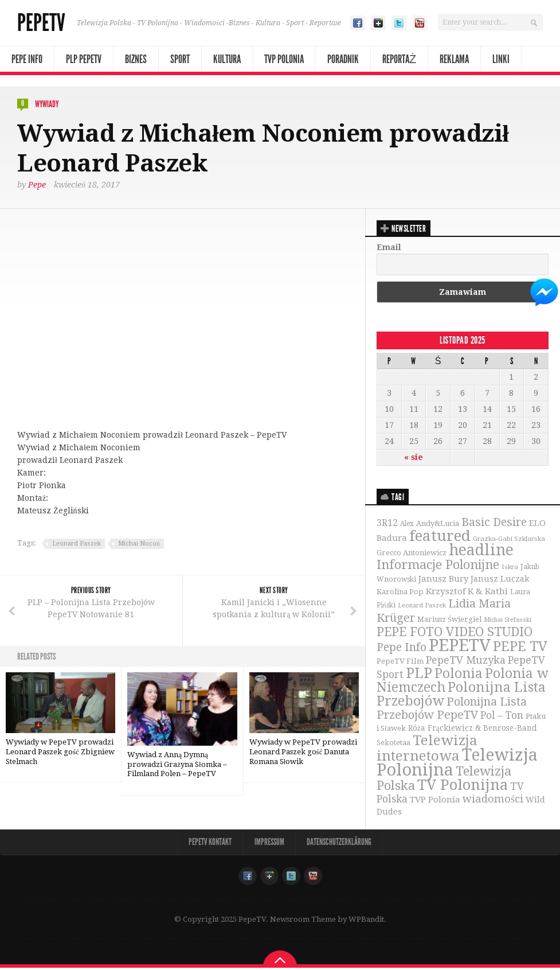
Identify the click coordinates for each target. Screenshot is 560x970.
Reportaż (399, 59)
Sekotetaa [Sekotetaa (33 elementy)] (393, 745)
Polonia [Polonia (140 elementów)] (459, 675)
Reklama (454, 59)
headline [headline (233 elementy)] (481, 551)
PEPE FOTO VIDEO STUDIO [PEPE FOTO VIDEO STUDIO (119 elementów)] (455, 633)
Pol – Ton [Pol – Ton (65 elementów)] (502, 717)
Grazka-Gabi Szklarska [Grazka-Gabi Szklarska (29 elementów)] (509, 539)
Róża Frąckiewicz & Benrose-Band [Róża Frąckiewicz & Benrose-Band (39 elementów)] (473, 730)
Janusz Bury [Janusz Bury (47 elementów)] (443, 580)
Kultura (227, 59)
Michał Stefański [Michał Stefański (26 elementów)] (507, 621)
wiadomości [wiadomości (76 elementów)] (493, 801)
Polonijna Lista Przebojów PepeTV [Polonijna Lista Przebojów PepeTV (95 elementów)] (452, 710)
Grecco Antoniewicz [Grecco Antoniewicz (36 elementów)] (412, 554)
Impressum (269, 844)
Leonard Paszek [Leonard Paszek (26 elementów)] (422, 607)
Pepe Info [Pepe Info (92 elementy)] (402, 648)
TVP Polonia (284, 59)
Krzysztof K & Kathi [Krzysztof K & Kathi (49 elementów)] (467, 593)
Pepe (37, 184)
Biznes (136, 59)
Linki (501, 59)
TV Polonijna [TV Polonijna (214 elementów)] (463, 786)
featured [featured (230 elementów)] (440, 536)
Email (389, 247)
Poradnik (343, 59)
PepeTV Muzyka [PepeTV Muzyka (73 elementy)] (466, 662)
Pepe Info (27, 59)
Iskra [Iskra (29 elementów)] (510, 568)
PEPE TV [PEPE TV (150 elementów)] (520, 648)
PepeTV (41, 23)
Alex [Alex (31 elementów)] (407, 524)
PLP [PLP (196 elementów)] (419, 675)
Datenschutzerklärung (340, 844)
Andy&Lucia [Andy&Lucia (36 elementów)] (438, 523)
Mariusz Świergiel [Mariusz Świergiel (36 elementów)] (449, 620)
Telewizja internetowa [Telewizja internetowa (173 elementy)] (427, 750)
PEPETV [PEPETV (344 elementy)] (460, 646)
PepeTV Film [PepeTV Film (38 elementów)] (400, 663)
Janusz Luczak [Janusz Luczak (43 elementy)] (500, 580)
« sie (414, 457)
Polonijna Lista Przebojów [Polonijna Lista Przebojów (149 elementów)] (461, 696)
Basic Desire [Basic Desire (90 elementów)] (494, 522)
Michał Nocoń (139, 543)
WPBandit (366, 922)
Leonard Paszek (77, 543)
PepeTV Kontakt (209, 844)
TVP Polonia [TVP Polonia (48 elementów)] (435, 802)
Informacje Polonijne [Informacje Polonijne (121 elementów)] (438, 566)
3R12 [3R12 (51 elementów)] (387, 523)
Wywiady (47, 104)
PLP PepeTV (84, 59)
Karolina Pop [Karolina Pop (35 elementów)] (400, 593)
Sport (180, 59)
